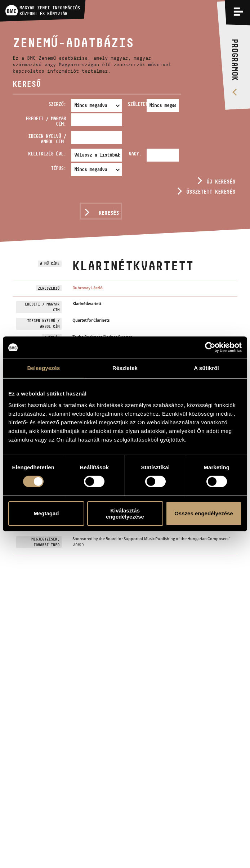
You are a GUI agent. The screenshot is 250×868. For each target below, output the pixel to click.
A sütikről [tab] (206, 368)
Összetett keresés (211, 192)
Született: (136, 104)
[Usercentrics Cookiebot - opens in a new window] (210, 347)
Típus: (58, 168)
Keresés (109, 213)
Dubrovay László (88, 288)
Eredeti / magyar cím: (46, 121)
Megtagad (46, 513)
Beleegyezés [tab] (43, 368)
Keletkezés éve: (47, 154)
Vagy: (135, 154)
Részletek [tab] (125, 368)
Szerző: (57, 104)
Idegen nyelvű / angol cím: (47, 139)
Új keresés (221, 182)
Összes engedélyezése (204, 513)
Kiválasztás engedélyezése (125, 514)
